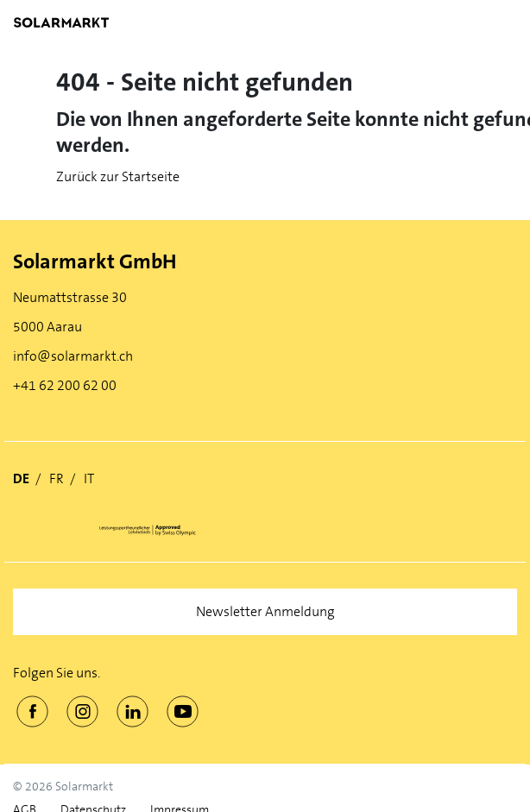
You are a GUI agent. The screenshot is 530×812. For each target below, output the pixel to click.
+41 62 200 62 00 (65, 385)
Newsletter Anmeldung (265, 611)
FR (57, 478)
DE (21, 478)
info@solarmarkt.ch (73, 356)
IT (89, 478)
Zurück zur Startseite (118, 176)
